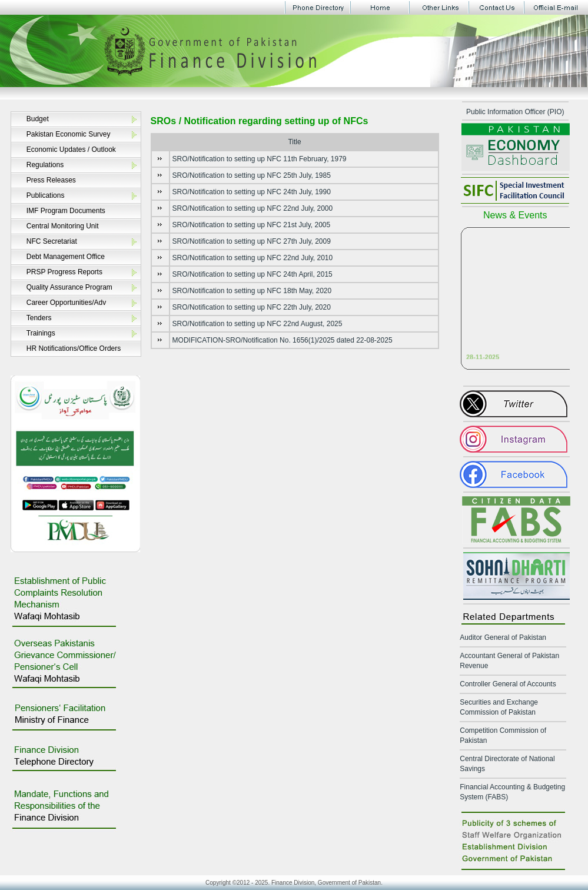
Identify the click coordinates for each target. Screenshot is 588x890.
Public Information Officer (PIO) (515, 112)
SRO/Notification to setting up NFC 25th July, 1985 (252, 175)
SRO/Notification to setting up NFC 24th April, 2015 (253, 274)
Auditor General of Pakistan (503, 637)
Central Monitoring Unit (63, 226)
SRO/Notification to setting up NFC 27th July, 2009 (252, 241)
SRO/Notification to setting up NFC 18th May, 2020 (252, 291)
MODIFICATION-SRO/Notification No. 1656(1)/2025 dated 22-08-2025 (283, 340)
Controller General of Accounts (508, 684)
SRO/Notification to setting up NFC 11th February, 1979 (260, 159)
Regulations (45, 165)
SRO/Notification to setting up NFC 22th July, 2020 (252, 307)
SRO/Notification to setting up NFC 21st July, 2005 (252, 225)
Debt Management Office (66, 257)
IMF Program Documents (66, 211)
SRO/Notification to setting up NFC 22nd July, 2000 (253, 208)
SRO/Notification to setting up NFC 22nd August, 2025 (258, 324)
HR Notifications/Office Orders (74, 348)
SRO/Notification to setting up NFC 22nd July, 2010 (253, 258)
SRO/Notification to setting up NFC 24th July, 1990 (252, 192)
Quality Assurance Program (69, 287)
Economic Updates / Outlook (71, 150)
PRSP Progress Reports (64, 272)
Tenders (39, 318)
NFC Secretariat (52, 241)
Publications (46, 195)
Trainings (41, 333)
